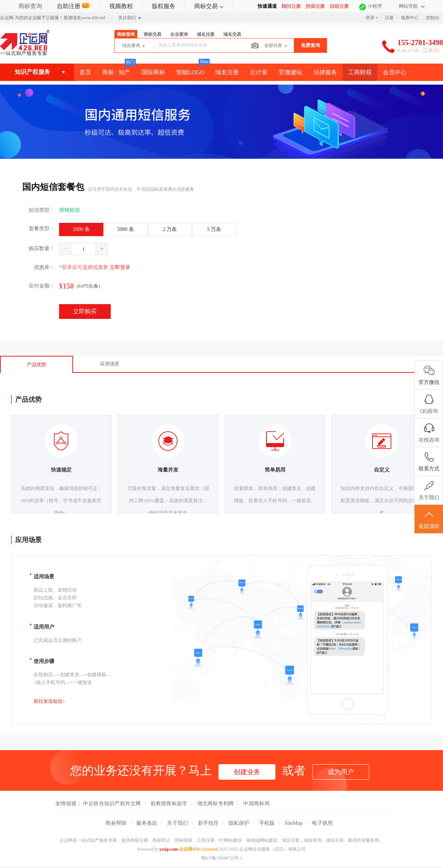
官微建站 (291, 72)
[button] (65, 249)
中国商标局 (256, 803)
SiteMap (294, 823)
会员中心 (395, 72)
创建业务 (247, 772)
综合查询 (134, 46)
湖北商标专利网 (216, 803)
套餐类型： (42, 229)
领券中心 (410, 18)
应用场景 (110, 364)
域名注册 (206, 34)
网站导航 (412, 6)
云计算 (259, 72)
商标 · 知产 (116, 72)
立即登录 (120, 267)
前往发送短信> (49, 701)
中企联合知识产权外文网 (112, 803)
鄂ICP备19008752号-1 (222, 858)
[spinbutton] (83, 249)
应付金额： (42, 286)
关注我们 (130, 18)
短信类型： (42, 210)
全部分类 (276, 46)
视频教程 (121, 6)
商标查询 (30, 6)
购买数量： (42, 249)
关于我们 (177, 823)
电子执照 (322, 823)
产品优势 (37, 365)
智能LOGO (190, 72)
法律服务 (325, 72)
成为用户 (341, 772)
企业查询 (179, 34)
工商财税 (360, 72)
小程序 (375, 6)
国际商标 (153, 72)
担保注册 (315, 6)
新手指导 (208, 823)
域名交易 (232, 34)
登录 (370, 18)
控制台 (433, 18)
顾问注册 (291, 6)
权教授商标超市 (169, 803)
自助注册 (74, 6)
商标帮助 (116, 823)
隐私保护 (239, 823)
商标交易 (209, 6)
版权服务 (164, 6)
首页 (85, 72)
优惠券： (44, 267)
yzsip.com (169, 849)
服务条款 (147, 823)
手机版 (267, 823)
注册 (389, 18)
